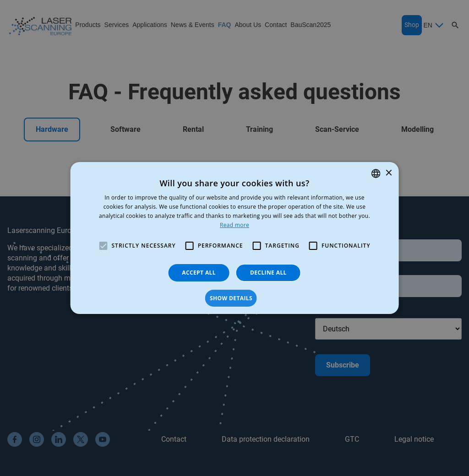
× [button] (388, 173)
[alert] (234, 238)
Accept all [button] (199, 273)
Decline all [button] (268, 273)
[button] (234, 298)
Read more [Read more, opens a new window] (234, 225)
